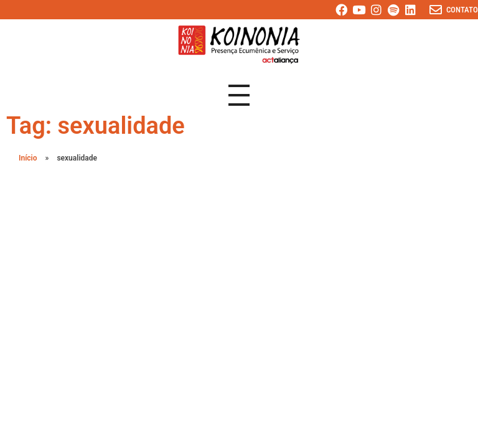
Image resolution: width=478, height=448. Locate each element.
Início (28, 158)
